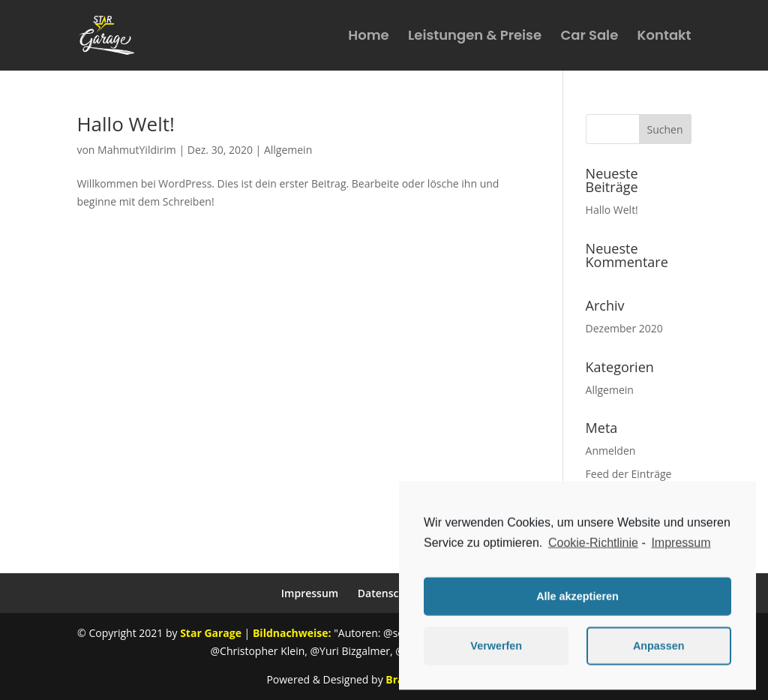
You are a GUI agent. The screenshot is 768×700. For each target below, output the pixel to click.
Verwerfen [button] (496, 652)
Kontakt (664, 37)
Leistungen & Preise (475, 37)
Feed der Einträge (629, 474)
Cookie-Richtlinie (593, 548)
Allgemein (288, 150)
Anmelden (611, 451)
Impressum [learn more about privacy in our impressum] (681, 548)
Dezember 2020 (624, 328)
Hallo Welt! (125, 124)
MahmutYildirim (137, 150)
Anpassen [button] (659, 652)
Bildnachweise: (292, 633)
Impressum (310, 593)
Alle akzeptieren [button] (577, 602)
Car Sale (589, 37)
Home (368, 37)
